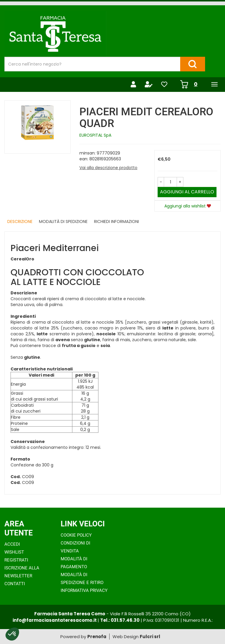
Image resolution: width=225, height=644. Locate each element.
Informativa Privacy (84, 590)
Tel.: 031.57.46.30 (120, 620)
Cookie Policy (76, 535)
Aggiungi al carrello (187, 192)
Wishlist (14, 552)
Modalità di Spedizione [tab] (63, 221)
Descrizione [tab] (20, 221)
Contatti (15, 584)
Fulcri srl (150, 637)
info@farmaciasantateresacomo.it (55, 620)
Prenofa (97, 637)
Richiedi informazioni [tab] (116, 221)
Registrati (16, 560)
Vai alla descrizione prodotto (108, 168)
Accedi (12, 544)
